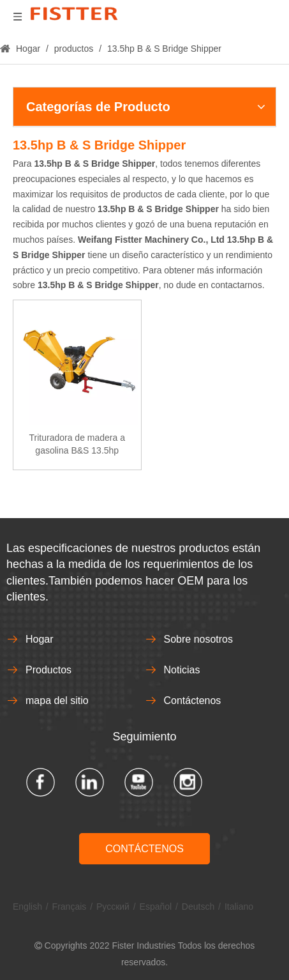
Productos (48, 670)
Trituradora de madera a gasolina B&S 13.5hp (77, 444)
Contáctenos (193, 701)
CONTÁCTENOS (144, 849)
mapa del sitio (57, 701)
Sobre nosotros (199, 639)
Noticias (182, 670)
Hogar (40, 639)
